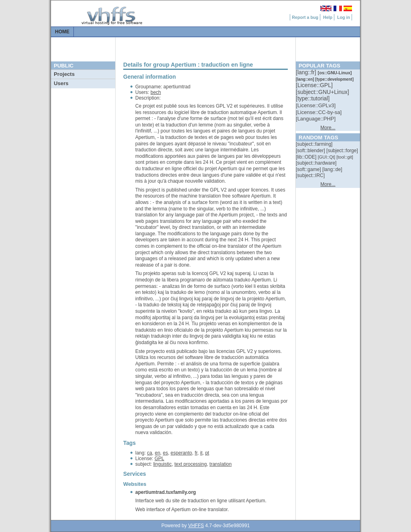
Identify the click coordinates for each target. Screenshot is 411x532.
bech (156, 92)
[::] (307, 72)
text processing (190, 464)
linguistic (163, 464)
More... (328, 128)
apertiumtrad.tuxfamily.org (166, 492)
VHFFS (196, 526)
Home (62, 32)
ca (150, 453)
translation (221, 464)
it (201, 453)
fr (196, 453)
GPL (159, 459)
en (158, 453)
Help (328, 17)
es (166, 453)
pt (207, 453)
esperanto (181, 453)
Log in (344, 17)
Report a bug (305, 17)
